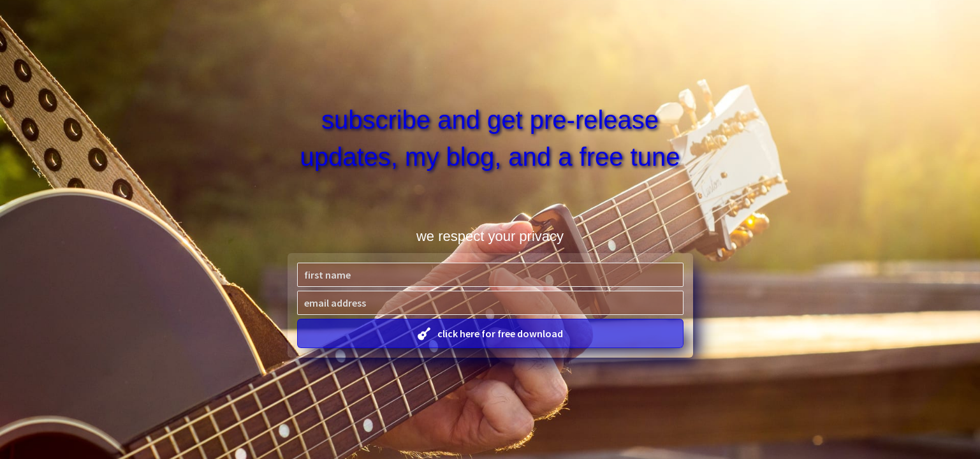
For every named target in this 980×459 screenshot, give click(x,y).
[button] (490, 333)
